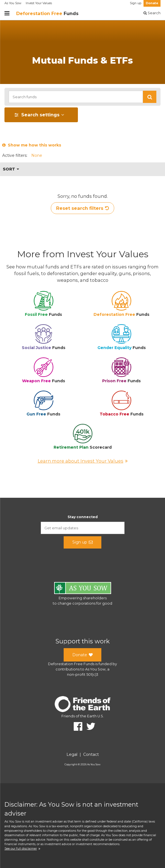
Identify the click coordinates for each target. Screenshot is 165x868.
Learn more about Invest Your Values (83, 461)
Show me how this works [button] (32, 145)
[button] (150, 97)
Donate (152, 3)
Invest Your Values (39, 3)
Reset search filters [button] (82, 208)
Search (152, 13)
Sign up (136, 3)
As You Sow (13, 3)
